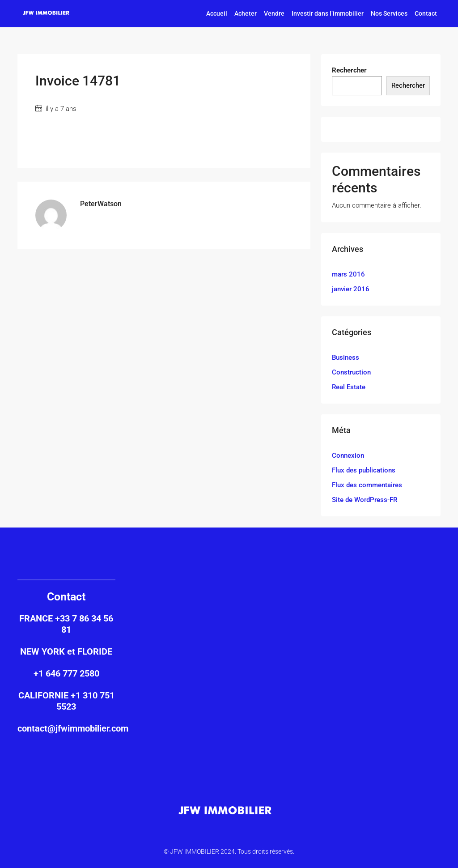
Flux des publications (364, 470)
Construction (351, 372)
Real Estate (349, 387)
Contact (426, 13)
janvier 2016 (351, 289)
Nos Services (389, 13)
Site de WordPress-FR (365, 500)
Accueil (217, 13)
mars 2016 (348, 274)
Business (346, 357)
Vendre (274, 13)
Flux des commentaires (367, 485)
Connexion (348, 455)
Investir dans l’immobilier (328, 13)
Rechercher (349, 70)
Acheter (246, 13)
